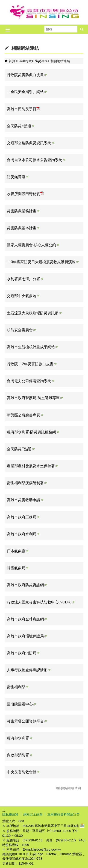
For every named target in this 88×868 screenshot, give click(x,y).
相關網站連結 (60, 61)
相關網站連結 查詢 (68, 788)
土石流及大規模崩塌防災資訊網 (34, 313)
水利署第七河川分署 (25, 279)
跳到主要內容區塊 (2, 2)
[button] (82, 29)
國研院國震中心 (21, 704)
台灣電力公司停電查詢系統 (31, 381)
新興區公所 (44, 12)
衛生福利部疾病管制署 (27, 483)
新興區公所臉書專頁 (25, 415)
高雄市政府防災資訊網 (27, 585)
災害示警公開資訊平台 (27, 721)
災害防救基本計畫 (23, 228)
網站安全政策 (33, 814)
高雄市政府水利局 (23, 534)
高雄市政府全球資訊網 (27, 619)
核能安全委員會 (21, 330)
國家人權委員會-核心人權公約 (33, 245)
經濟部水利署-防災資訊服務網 (33, 432)
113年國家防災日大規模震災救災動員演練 (43, 262)
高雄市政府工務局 (23, 517)
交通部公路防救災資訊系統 (31, 143)
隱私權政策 (10, 814)
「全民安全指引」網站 (27, 92)
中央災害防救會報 (23, 772)
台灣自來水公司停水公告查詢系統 (36, 160)
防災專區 (41, 61)
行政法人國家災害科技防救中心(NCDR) (41, 602)
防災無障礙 (18, 177)
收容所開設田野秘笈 (25, 194)
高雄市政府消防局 (23, 653)
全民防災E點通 (21, 449)
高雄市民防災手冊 (23, 109)
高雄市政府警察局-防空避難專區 (35, 398)
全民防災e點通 (21, 126)
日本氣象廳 (18, 551)
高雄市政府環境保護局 (27, 636)
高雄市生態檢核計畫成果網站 (32, 347)
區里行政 (25, 61)
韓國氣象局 (18, 568)
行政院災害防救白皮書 (27, 75)
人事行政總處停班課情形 (29, 670)
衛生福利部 (18, 687)
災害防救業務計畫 (23, 211)
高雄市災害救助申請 (25, 500)
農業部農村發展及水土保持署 (32, 466)
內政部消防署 (19, 755)
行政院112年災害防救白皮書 (32, 364)
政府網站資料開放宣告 (64, 814)
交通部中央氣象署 (23, 296)
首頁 (12, 61)
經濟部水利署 (19, 738)
